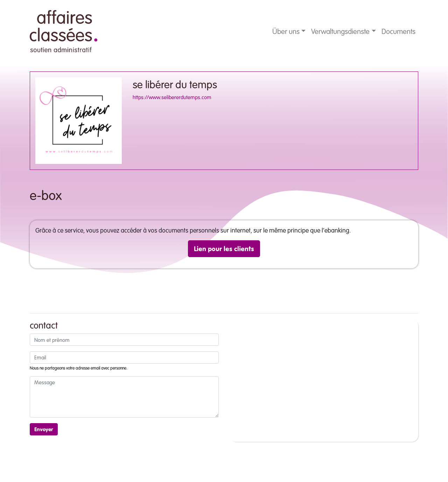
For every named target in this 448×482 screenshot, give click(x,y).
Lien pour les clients (224, 249)
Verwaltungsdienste (340, 31)
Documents (398, 31)
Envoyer (44, 429)
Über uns (286, 31)
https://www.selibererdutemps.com (172, 97)
